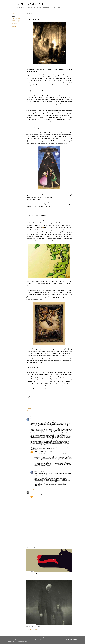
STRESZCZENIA (47, 7)
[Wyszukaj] (71, 4)
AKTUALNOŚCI (30, 7)
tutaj (43, 227)
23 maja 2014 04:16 (48, 496)
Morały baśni (32, 574)
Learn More (68, 640)
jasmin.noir (33, 419)
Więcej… (58, 7)
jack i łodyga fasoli (15, 22)
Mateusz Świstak (15, 27)
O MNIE (53, 7)
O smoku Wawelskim (16, 28)
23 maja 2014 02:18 (40, 492)
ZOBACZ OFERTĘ (38, 7)
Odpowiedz (33, 489)
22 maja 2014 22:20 (40, 419)
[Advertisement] (49, 534)
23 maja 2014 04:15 (48, 452)
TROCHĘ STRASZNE (34, 627)
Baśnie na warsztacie (30, 4)
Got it (75, 640)
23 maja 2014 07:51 (44, 471)
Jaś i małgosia (15, 23)
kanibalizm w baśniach (16, 25)
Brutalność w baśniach (16, 20)
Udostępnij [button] (14, 14)
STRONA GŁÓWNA (21, 7)
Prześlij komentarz (35, 576)
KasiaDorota (33, 492)
